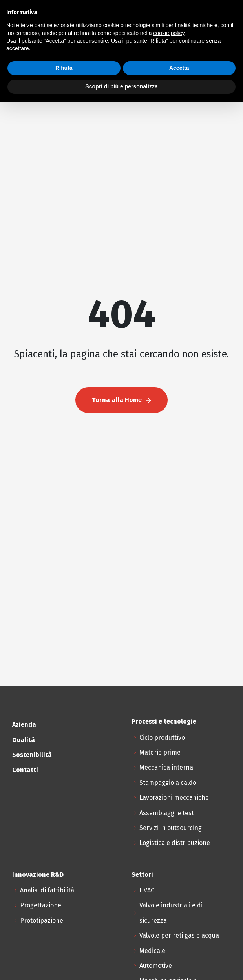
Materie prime (160, 752)
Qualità (24, 740)
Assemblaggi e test (167, 813)
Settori (142, 875)
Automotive (156, 966)
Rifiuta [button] (64, 68)
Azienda (24, 725)
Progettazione (41, 905)
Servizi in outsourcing (171, 828)
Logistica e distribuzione (175, 843)
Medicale (152, 951)
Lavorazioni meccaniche (174, 798)
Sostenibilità (32, 755)
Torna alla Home (121, 400)
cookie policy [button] (169, 33)
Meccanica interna (166, 767)
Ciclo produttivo (162, 738)
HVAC (147, 890)
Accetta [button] (179, 68)
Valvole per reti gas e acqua (179, 935)
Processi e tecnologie (164, 721)
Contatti (25, 770)
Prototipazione (42, 921)
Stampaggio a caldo (168, 783)
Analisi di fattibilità (47, 890)
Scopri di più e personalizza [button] (121, 86)
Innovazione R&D (38, 875)
